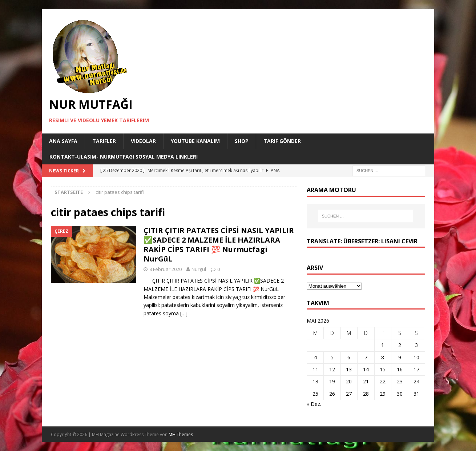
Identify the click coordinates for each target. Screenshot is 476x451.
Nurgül (199, 269)
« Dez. (314, 404)
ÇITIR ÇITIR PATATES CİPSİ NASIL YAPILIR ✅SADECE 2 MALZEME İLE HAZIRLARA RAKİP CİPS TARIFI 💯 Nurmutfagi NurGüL (219, 245)
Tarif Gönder (282, 141)
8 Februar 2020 (166, 269)
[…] (184, 313)
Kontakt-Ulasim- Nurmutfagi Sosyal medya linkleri (124, 157)
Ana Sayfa (63, 141)
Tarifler (104, 141)
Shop (242, 141)
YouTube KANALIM (195, 141)
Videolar (143, 141)
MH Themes (181, 434)
